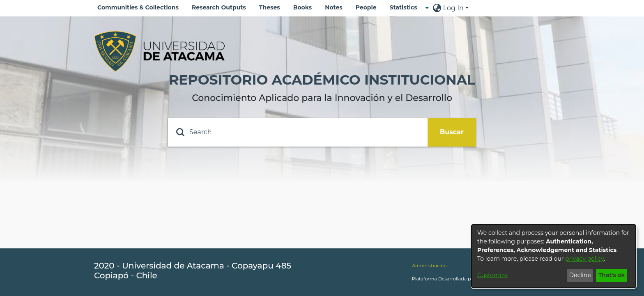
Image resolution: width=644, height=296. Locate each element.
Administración (429, 266)
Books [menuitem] (302, 7)
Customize (492, 275)
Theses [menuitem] (270, 7)
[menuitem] (406, 8)
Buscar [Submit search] (452, 132)
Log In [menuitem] (453, 8)
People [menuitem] (366, 7)
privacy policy (584, 259)
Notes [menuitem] (334, 7)
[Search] (298, 132)
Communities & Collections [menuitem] (138, 7)
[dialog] (554, 256)
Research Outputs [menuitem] (219, 7)
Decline (580, 275)
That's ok (612, 275)
